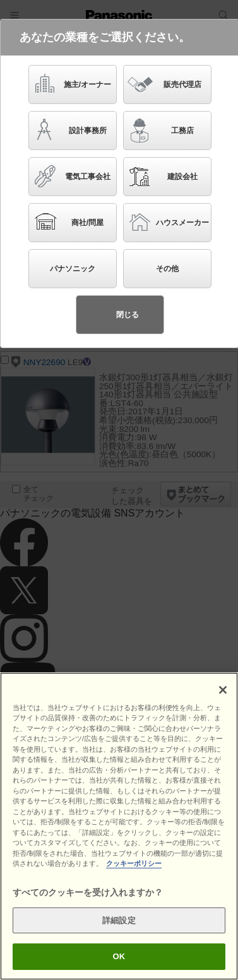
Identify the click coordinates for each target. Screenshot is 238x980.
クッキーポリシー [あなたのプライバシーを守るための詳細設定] (134, 863)
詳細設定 (119, 920)
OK (119, 956)
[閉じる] (223, 690)
